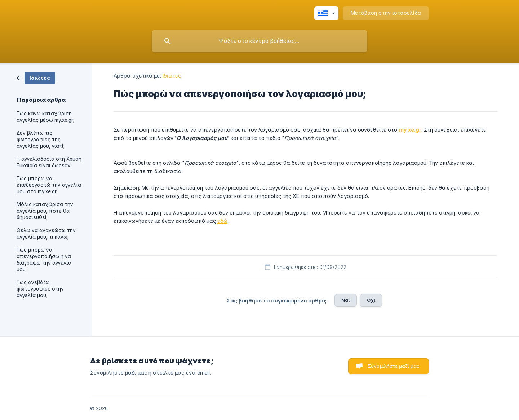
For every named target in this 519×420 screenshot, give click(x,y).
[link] (36, 77)
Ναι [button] (345, 300)
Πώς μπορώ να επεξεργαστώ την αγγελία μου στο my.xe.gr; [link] (49, 185)
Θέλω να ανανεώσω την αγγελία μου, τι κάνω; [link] (46, 234)
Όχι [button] (371, 300)
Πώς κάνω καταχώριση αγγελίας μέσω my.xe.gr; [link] (45, 117)
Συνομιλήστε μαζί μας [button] (394, 366)
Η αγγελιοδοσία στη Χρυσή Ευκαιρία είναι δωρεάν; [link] (49, 162)
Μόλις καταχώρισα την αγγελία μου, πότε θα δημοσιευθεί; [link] (45, 211)
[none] (326, 13)
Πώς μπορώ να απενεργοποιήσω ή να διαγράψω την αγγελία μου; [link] (44, 260)
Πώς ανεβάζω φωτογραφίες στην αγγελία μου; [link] (40, 289)
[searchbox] (259, 41)
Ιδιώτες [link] (172, 76)
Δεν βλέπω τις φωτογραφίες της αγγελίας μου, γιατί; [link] (41, 140)
